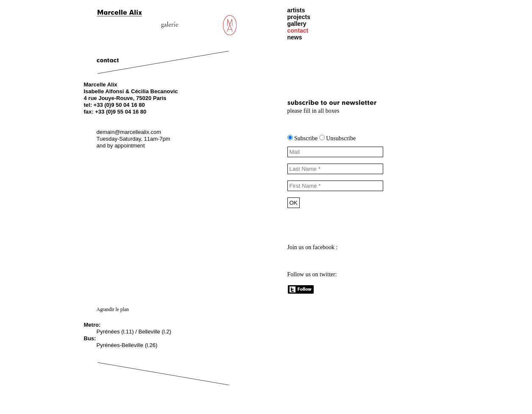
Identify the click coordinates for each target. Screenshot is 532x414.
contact (298, 31)
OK (294, 203)
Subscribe (303, 138)
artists (296, 10)
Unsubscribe (338, 138)
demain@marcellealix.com (129, 132)
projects (299, 17)
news (295, 37)
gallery (297, 24)
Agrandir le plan (113, 310)
